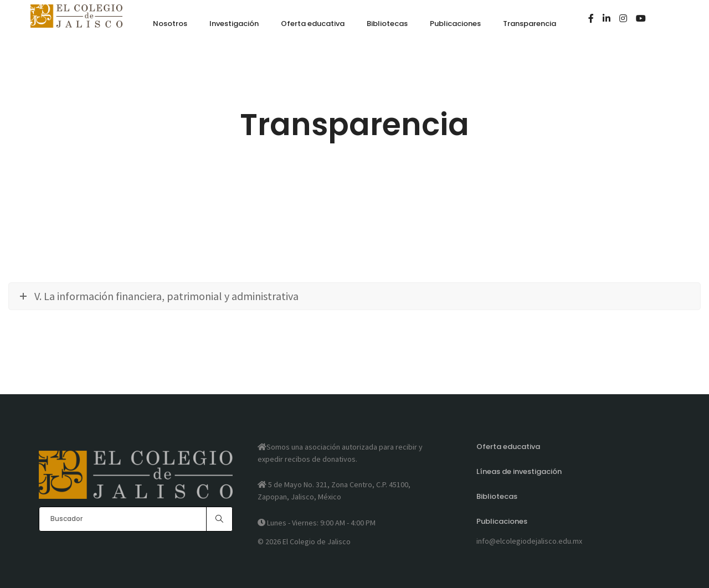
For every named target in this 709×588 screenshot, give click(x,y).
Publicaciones (502, 521)
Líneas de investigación (519, 471)
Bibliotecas (497, 496)
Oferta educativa (508, 447)
